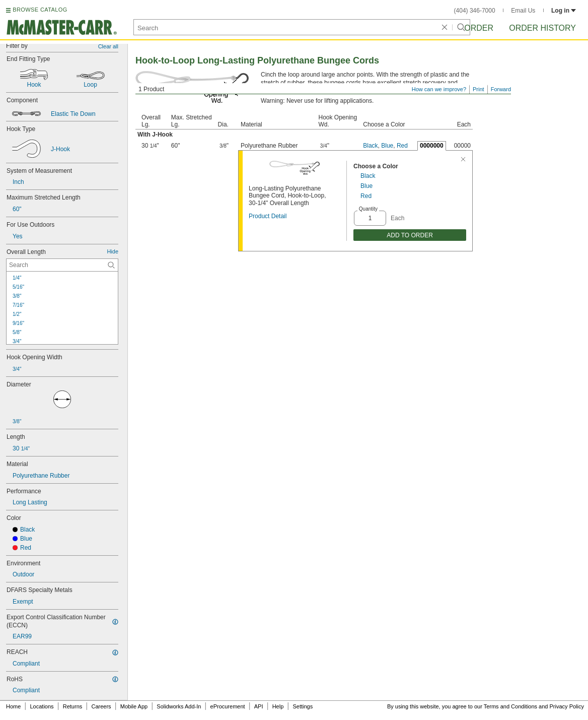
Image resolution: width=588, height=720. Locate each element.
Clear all (108, 46)
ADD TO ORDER (410, 235)
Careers (101, 706)
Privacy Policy (567, 706)
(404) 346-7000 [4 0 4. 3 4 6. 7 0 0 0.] (475, 11)
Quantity (368, 209)
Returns (73, 706)
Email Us (523, 11)
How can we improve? (439, 89)
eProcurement (228, 706)
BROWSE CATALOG (40, 10)
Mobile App (134, 706)
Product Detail (268, 216)
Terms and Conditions (510, 706)
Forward (501, 89)
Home (13, 706)
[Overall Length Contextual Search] (62, 265)
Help (278, 706)
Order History (542, 28)
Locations (42, 706)
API (259, 706)
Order (479, 28)
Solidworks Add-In (179, 706)
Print (479, 89)
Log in (564, 11)
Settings (303, 706)
